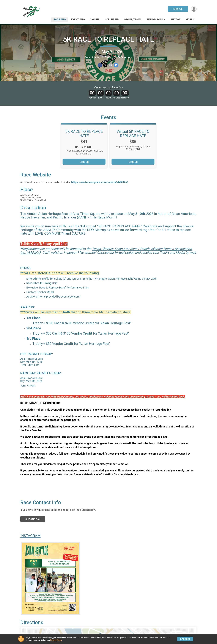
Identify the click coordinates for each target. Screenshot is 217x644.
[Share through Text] (116, 65)
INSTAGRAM (30, 536)
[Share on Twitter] (105, 65)
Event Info (78, 19)
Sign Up (178, 9)
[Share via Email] (111, 65)
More (189, 19)
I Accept (185, 639)
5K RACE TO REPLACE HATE (108, 39)
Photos (175, 19)
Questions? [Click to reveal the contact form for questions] (33, 519)
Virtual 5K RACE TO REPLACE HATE (133, 134)
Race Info (60, 19)
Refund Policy (156, 19)
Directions (127, 57)
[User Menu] (194, 9)
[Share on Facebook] (100, 65)
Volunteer (112, 19)
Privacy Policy (56, 640)
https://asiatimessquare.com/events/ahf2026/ (100, 182)
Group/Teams (133, 19)
